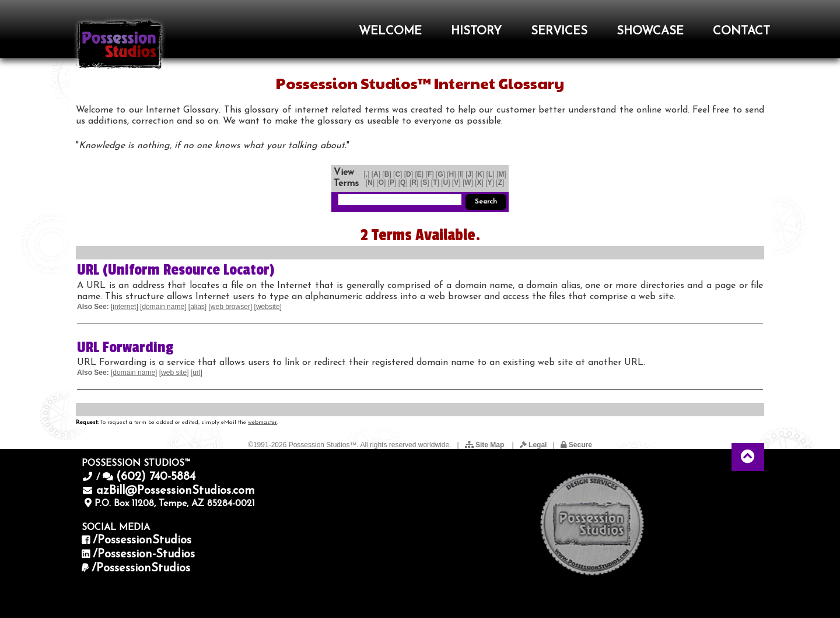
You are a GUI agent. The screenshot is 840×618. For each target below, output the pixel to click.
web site (174, 373)
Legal (533, 445)
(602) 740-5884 (156, 477)
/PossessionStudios (142, 540)
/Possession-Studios (144, 554)
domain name (163, 307)
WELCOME (390, 31)
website (268, 307)
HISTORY (476, 31)
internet (124, 307)
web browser (230, 307)
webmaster (262, 422)
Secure (576, 445)
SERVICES (559, 31)
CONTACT (741, 31)
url (196, 373)
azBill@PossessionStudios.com (176, 491)
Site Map (486, 445)
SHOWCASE (650, 31)
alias (197, 307)
